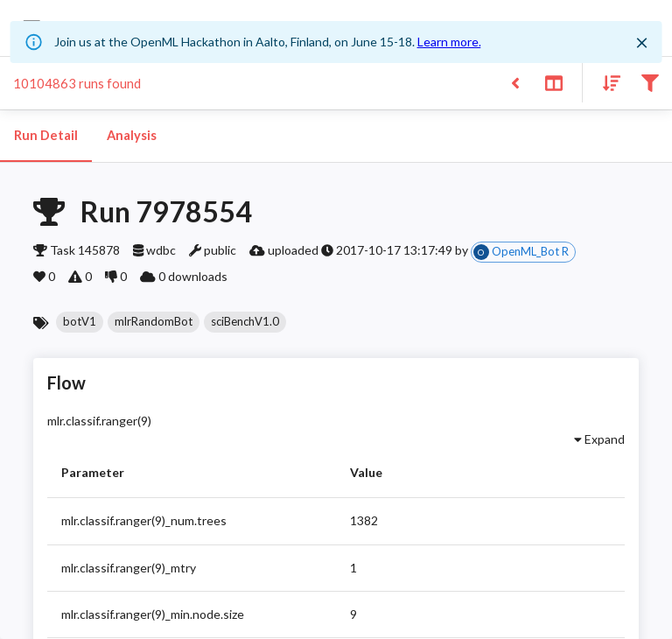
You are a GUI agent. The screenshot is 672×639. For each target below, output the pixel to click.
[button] (80, 322)
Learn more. (449, 42)
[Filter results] (650, 82)
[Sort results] (606, 82)
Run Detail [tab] (46, 136)
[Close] (641, 43)
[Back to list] (515, 82)
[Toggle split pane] (553, 82)
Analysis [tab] (131, 136)
